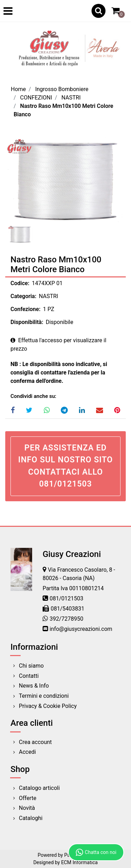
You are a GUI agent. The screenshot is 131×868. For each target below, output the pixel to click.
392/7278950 (67, 619)
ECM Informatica (79, 862)
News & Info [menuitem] (34, 686)
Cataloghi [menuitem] (31, 818)
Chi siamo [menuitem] (31, 666)
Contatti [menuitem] (29, 676)
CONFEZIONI (36, 98)
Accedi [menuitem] (27, 752)
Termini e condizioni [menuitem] (44, 696)
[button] (65, 180)
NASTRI (71, 98)
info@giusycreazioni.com (81, 629)
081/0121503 (67, 598)
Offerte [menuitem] (28, 798)
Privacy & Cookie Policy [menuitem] (48, 706)
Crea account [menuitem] (35, 742)
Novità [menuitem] (27, 808)
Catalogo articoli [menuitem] (39, 788)
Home (18, 89)
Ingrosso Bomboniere (62, 89)
